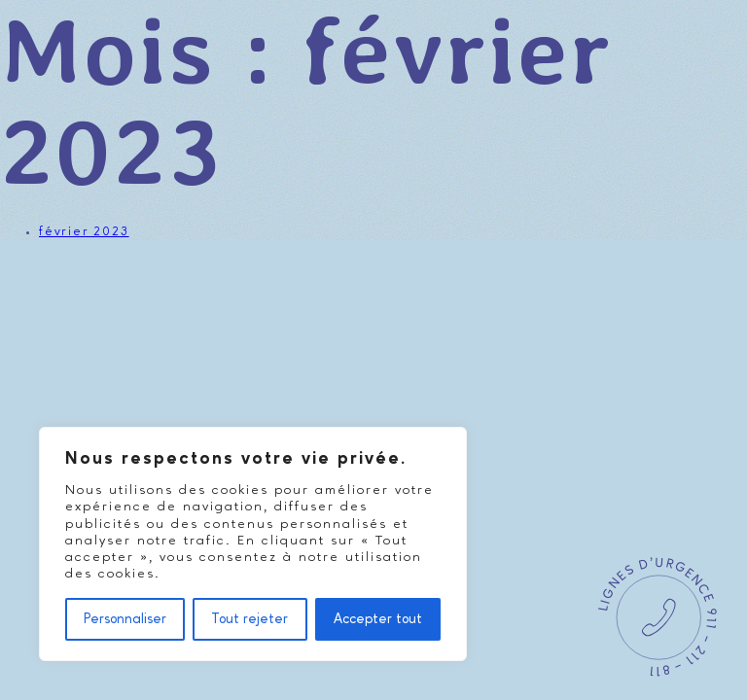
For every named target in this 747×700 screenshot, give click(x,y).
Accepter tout (378, 619)
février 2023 (84, 232)
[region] (253, 544)
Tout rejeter (249, 619)
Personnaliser (125, 619)
